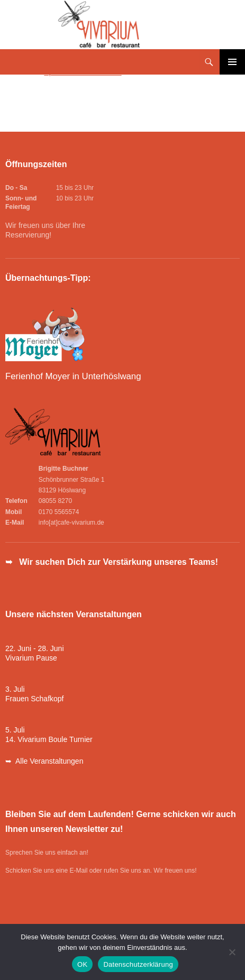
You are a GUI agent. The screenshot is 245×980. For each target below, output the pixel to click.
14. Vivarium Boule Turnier (49, 739)
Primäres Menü (232, 62)
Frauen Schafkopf (35, 699)
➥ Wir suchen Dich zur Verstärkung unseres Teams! (112, 562)
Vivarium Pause (31, 658)
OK (82, 964)
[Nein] (232, 952)
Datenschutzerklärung (138, 964)
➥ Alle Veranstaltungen (44, 761)
